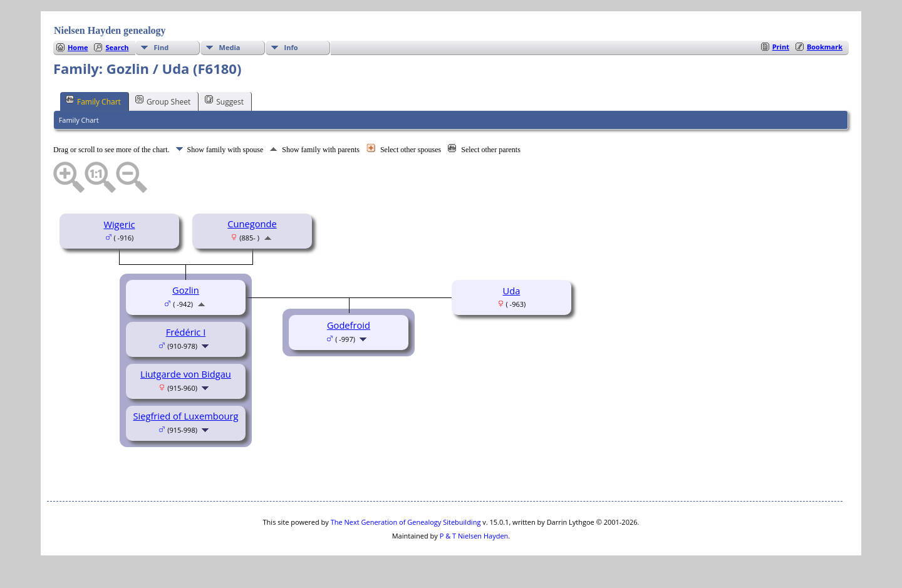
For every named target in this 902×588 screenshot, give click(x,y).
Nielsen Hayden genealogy (110, 30)
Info (291, 47)
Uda (512, 291)
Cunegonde (252, 224)
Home (78, 47)
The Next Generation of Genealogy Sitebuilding (406, 522)
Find (162, 47)
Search (117, 47)
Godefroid (349, 325)
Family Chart (93, 101)
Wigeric (119, 224)
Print (781, 47)
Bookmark (825, 47)
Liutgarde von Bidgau (186, 374)
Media (230, 47)
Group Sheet (163, 101)
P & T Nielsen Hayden (474, 536)
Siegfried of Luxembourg (185, 416)
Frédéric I (186, 332)
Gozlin (186, 290)
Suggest (224, 101)
